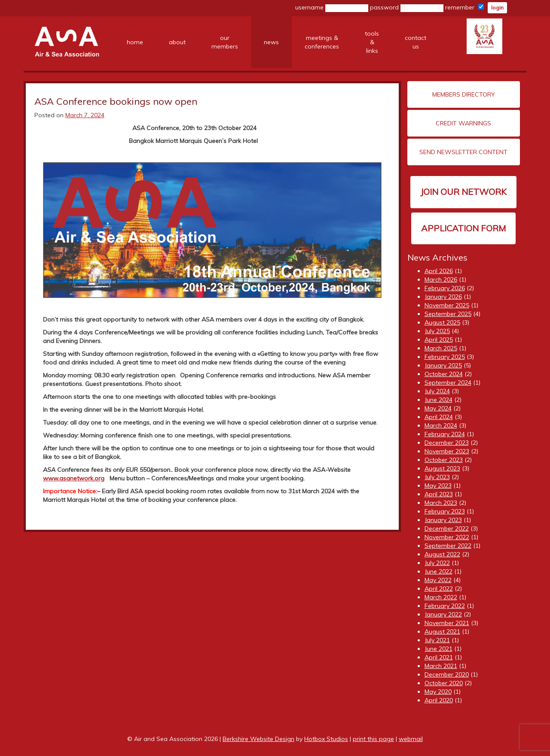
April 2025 (439, 340)
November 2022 (447, 537)
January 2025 (443, 365)
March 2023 (441, 503)
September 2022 (448, 546)
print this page (373, 739)
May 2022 (438, 580)
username (332, 8)
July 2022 (437, 563)
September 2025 (448, 314)
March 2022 (441, 597)
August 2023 (442, 468)
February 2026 (445, 288)
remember (464, 7)
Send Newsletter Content (463, 152)
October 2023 (444, 460)
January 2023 (443, 520)
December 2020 (447, 674)
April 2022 (439, 589)
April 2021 (439, 657)
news (271, 42)
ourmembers (225, 42)
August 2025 (442, 322)
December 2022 (447, 528)
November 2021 (447, 623)
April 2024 (439, 417)
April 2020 (439, 700)
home (135, 42)
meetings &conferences (322, 42)
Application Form (463, 228)
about (177, 42)
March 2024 (441, 425)
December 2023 (447, 443)
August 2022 (442, 554)
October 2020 (444, 683)
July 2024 (437, 391)
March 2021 (441, 666)
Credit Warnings (463, 123)
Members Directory (464, 94)
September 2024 (448, 383)
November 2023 (447, 451)
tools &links (372, 42)
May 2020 (438, 692)
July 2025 (437, 331)
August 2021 (442, 632)
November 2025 (447, 305)
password (407, 8)
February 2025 (445, 357)
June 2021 (438, 649)
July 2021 (437, 640)
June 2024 (438, 400)
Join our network (463, 192)
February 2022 (445, 606)
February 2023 (445, 511)
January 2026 (443, 297)
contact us (416, 42)
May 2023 (438, 486)
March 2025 (441, 348)
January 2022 (443, 614)
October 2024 (444, 374)
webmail (411, 739)
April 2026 (439, 271)
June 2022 (438, 571)
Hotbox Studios (326, 739)
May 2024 (438, 408)
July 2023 (437, 477)
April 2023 (439, 494)
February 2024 (445, 434)
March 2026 (441, 279)
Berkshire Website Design (258, 739)
